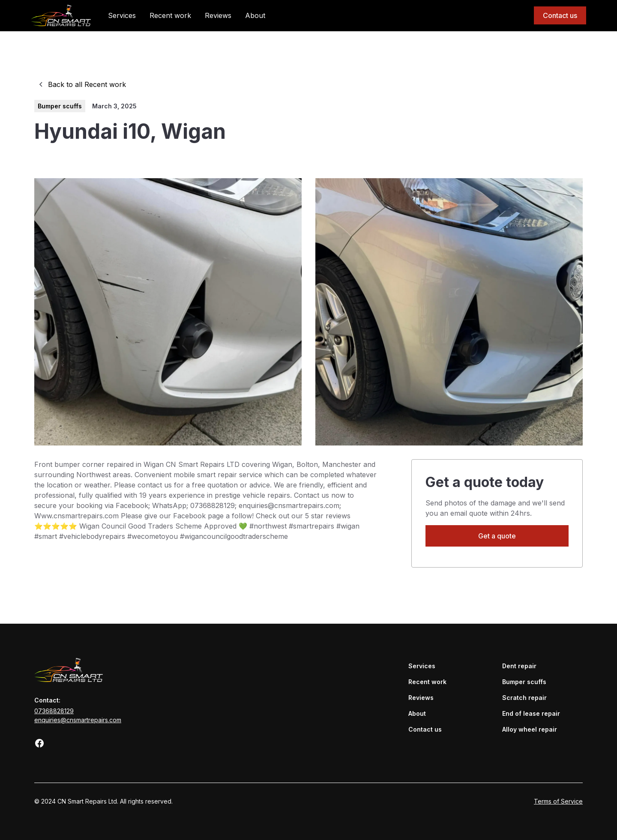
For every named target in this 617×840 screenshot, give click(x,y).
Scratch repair (524, 698)
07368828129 (54, 711)
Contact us (560, 15)
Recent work (170, 15)
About (255, 15)
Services (122, 15)
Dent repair (519, 666)
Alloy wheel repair (530, 729)
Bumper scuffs (524, 682)
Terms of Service (558, 801)
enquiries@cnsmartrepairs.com (78, 720)
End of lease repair (531, 713)
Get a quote (497, 536)
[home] (61, 15)
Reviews (218, 15)
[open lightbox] (168, 312)
